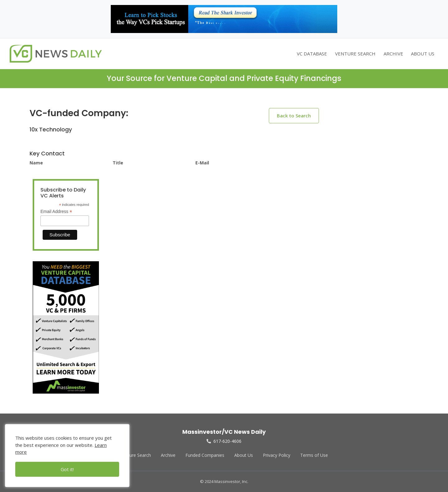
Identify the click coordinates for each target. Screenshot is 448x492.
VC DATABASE (312, 54)
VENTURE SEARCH (355, 54)
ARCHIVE (393, 54)
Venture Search (136, 455)
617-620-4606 (224, 441)
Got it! (67, 469)
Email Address (56, 212)
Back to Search (294, 116)
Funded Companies (205, 455)
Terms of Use (314, 455)
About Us (244, 455)
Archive (168, 455)
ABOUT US (423, 54)
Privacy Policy (277, 455)
